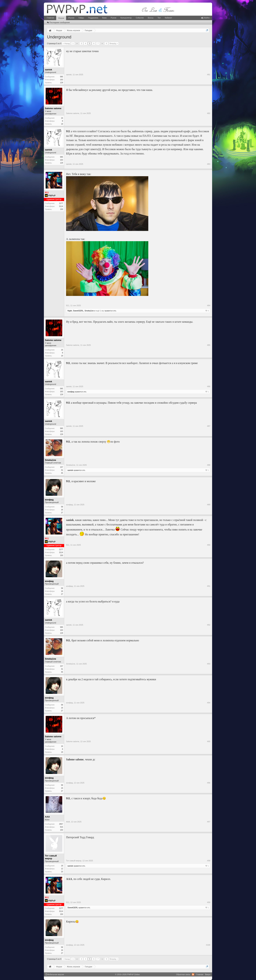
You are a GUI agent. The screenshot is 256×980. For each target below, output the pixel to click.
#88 (209, 465)
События (140, 18)
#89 (209, 505)
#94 (209, 703)
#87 (209, 426)
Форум (61, 18)
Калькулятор (126, 18)
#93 (209, 664)
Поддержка (93, 18)
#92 (209, 625)
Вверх (208, 974)
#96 (209, 783)
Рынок (113, 18)
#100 (208, 945)
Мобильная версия (55, 974)
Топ (159, 18)
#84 (209, 305)
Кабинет (168, 18)
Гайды (81, 18)
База (104, 18)
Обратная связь (183, 974)
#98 (209, 861)
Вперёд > (114, 43)
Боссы (151, 18)
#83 (209, 164)
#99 (209, 902)
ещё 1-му (100, 311)
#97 (209, 822)
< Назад (66, 43)
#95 (209, 741)
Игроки (71, 18)
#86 (209, 386)
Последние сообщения (58, 22)
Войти (205, 18)
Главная (50, 18)
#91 (209, 586)
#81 (209, 75)
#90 (209, 545)
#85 (209, 345)
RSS (193, 974)
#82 (209, 113)
